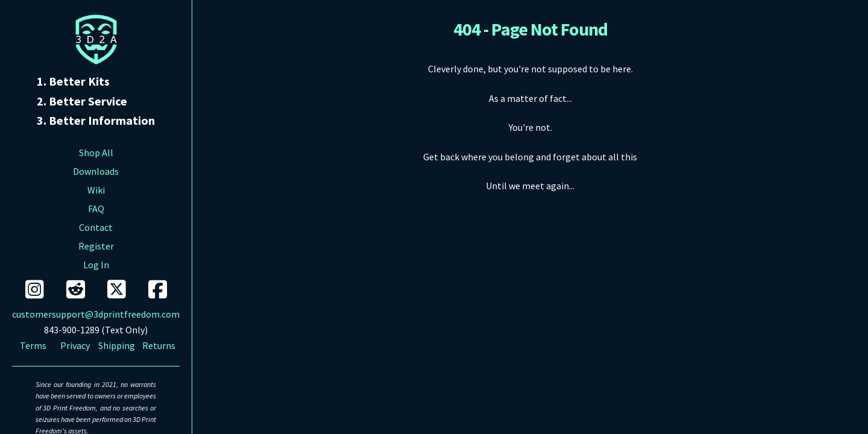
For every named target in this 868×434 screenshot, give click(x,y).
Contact (96, 227)
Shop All (96, 153)
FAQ (96, 209)
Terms (33, 345)
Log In (96, 265)
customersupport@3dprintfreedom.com (96, 314)
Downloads (96, 171)
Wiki (96, 190)
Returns (159, 345)
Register (96, 246)
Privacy (75, 345)
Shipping (117, 345)
